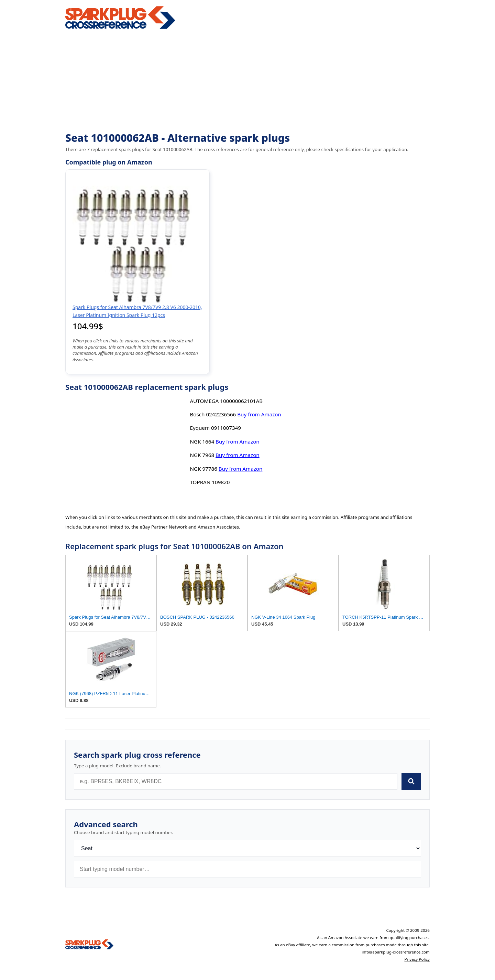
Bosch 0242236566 (213, 414)
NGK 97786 (203, 469)
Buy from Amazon (259, 414)
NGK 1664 (202, 441)
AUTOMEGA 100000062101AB (226, 401)
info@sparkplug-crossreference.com (396, 952)
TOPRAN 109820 (210, 482)
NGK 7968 (202, 455)
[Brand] (247, 848)
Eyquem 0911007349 (215, 428)
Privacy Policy (417, 959)
